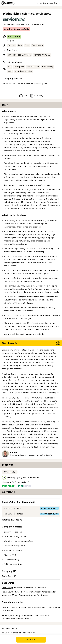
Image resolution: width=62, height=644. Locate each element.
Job (23, 96)
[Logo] (8, 3)
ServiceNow (43, 14)
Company (36, 96)
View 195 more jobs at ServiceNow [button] (19, 633)
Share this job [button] (10, 628)
